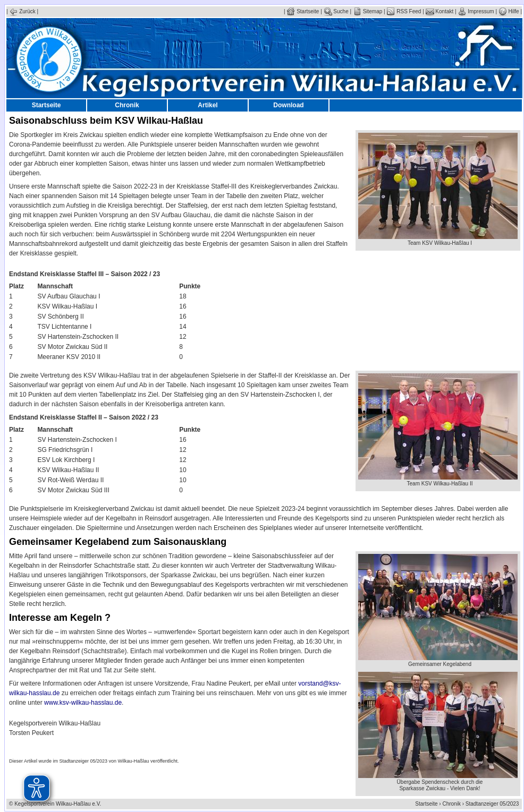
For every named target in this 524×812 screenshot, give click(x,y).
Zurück (22, 11)
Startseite (303, 11)
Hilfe (509, 11)
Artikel (208, 105)
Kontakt (440, 11)
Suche (336, 11)
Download (288, 105)
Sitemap (367, 11)
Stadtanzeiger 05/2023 (494, 804)
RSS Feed (404, 11)
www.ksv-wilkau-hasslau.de (83, 703)
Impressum (476, 11)
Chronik (127, 105)
